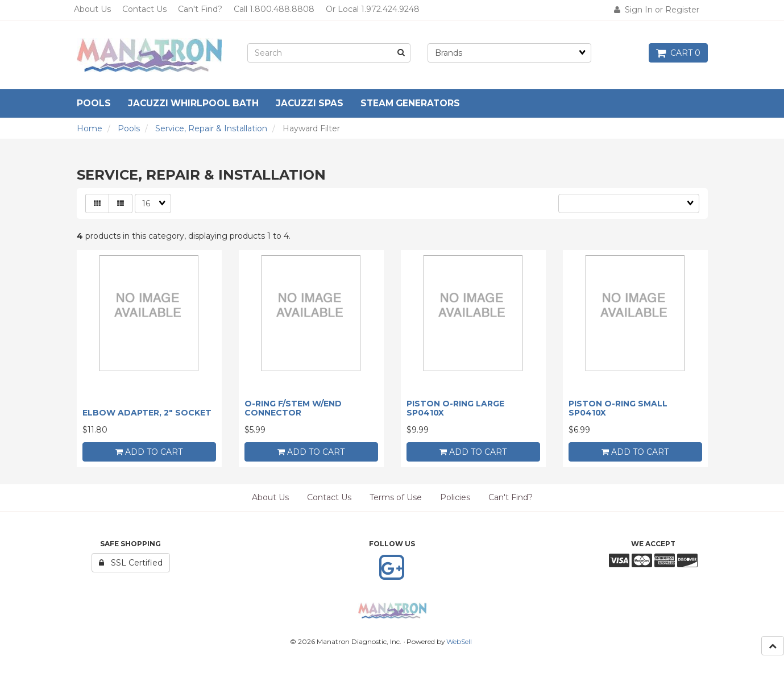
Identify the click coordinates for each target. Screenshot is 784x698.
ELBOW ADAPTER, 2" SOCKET (147, 413)
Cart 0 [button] (678, 53)
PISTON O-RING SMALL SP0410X (618, 408)
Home (90, 128)
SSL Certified (131, 563)
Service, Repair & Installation (211, 128)
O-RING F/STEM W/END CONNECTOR (293, 408)
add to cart (149, 452)
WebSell (459, 641)
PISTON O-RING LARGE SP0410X (455, 408)
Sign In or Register (657, 10)
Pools (129, 128)
